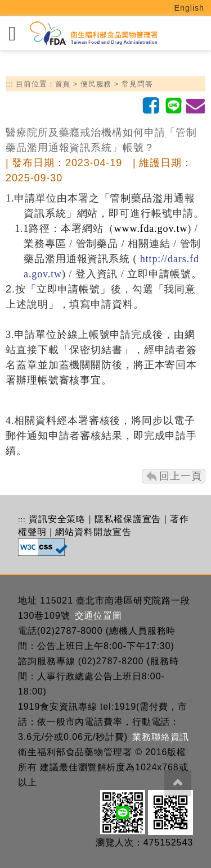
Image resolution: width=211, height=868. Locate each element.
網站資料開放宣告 (93, 532)
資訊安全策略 (57, 519)
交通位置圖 (99, 616)
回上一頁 (181, 476)
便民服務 (96, 84)
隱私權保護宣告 (128, 519)
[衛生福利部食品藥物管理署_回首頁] (93, 33)
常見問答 (137, 84)
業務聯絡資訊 (161, 737)
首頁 (63, 84)
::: (10, 84)
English (190, 8)
